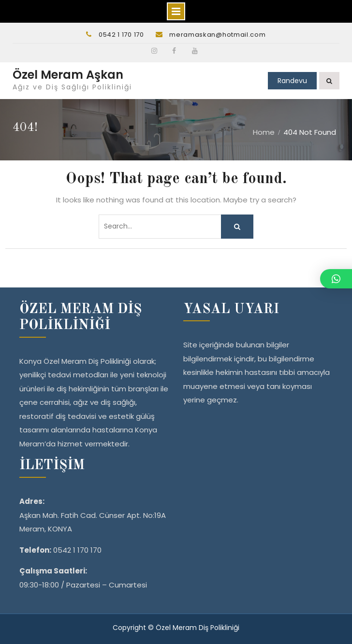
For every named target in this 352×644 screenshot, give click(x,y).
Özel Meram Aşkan (68, 75)
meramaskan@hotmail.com (217, 35)
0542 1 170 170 (121, 35)
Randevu (292, 81)
